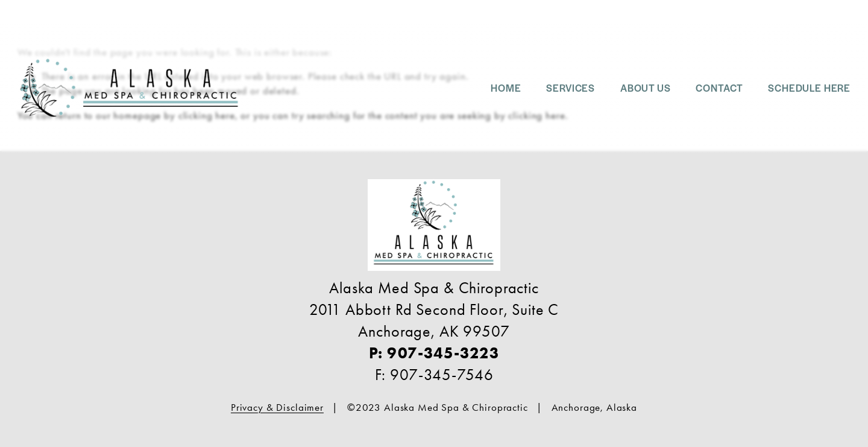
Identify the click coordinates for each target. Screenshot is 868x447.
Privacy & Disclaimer (277, 407)
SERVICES (571, 88)
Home (506, 88)
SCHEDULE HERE (809, 88)
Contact (719, 88)
